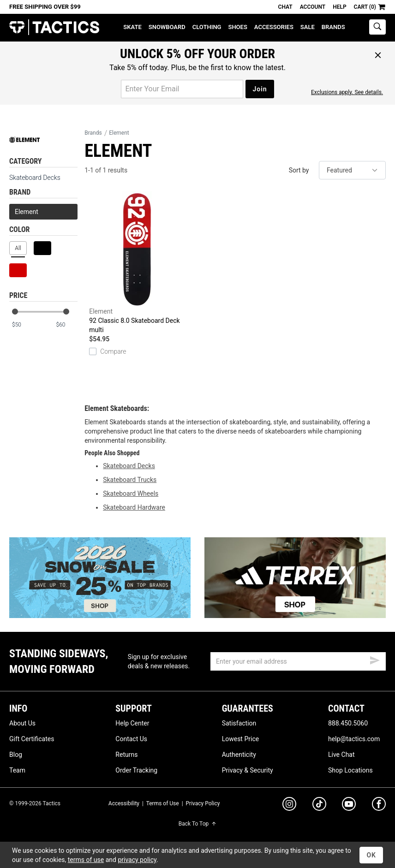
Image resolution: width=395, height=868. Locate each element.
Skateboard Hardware (134, 507)
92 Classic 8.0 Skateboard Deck (137, 263)
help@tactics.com (354, 739)
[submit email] (375, 659)
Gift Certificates (32, 739)
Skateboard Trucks (130, 480)
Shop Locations (350, 770)
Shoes (237, 27)
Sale (308, 27)
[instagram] (289, 805)
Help (339, 7)
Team (17, 770)
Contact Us (131, 739)
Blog (16, 755)
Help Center (132, 723)
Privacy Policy (203, 803)
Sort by (299, 170)
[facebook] (379, 806)
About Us (22, 723)
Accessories (274, 27)
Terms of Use (163, 803)
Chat (285, 7)
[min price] (23, 325)
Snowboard (167, 27)
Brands (333, 27)
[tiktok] (319, 805)
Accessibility (124, 803)
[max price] (66, 325)
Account (313, 7)
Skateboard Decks (35, 178)
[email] (298, 661)
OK (371, 855)
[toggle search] (377, 27)
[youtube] (349, 806)
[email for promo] (182, 89)
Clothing (207, 27)
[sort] (352, 170)
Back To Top (197, 824)
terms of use (86, 860)
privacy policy (137, 860)
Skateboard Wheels (131, 493)
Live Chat (341, 755)
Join (260, 89)
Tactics (54, 27)
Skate (132, 27)
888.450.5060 (348, 723)
